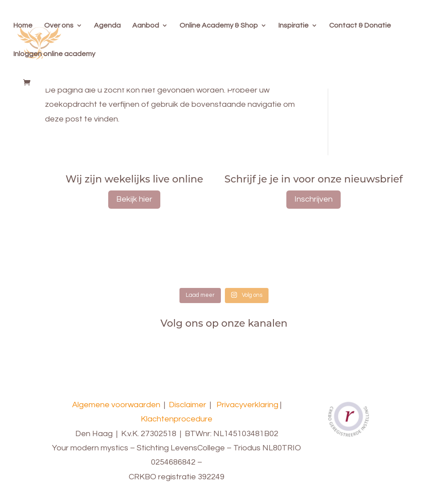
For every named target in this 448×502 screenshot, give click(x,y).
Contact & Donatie (360, 26)
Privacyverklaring (247, 405)
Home (23, 26)
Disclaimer (187, 405)
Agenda (107, 26)
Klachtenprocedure (177, 419)
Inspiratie (293, 26)
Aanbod (146, 26)
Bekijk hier (134, 199)
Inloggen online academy (54, 54)
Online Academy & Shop (219, 26)
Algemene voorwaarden (116, 405)
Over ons (59, 26)
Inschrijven (314, 199)
